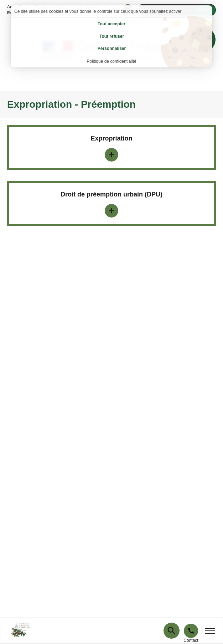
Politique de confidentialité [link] (111, 61)
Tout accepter (111, 24)
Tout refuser (112, 36)
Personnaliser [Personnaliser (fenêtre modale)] (112, 48)
